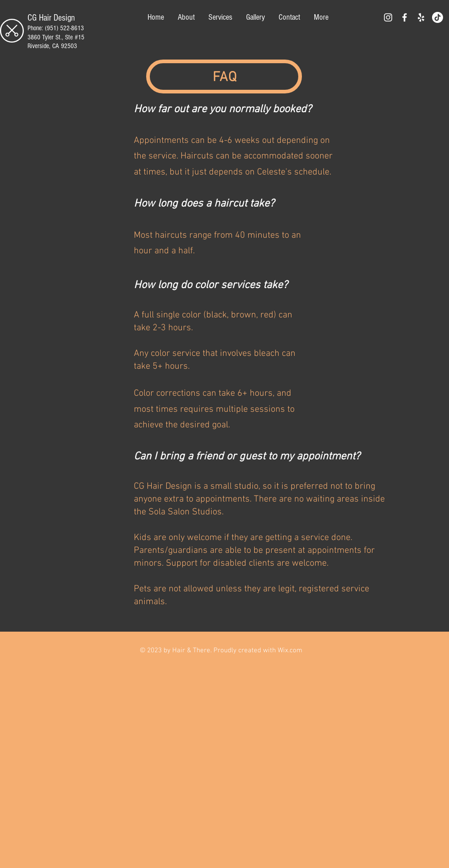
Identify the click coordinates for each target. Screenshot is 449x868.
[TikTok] (438, 17)
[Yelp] (421, 17)
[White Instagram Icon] (388, 17)
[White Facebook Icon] (405, 17)
